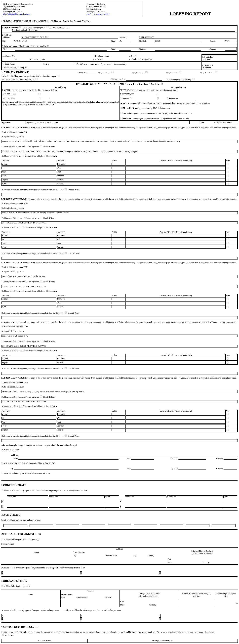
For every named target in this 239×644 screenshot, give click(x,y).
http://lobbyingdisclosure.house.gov (17, 14)
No (5, 636)
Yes (11, 636)
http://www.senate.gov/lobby (98, 14)
